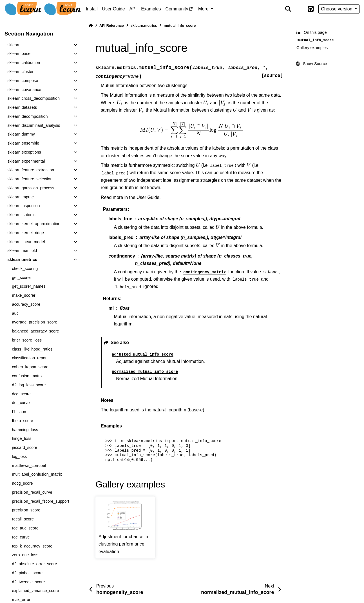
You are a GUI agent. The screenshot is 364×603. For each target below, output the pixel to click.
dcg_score (21, 394)
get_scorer (21, 278)
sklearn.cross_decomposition (34, 98)
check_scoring (25, 269)
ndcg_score (22, 483)
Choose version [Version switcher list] (337, 9)
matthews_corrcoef (29, 465)
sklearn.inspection (24, 206)
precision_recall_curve (32, 492)
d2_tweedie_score (28, 582)
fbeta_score (22, 421)
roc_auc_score (25, 528)
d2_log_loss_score (29, 385)
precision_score (26, 510)
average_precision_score (34, 322)
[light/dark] (299, 9)
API (133, 9)
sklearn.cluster (20, 72)
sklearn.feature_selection (30, 179)
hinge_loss (22, 438)
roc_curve (21, 537)
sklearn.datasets (22, 107)
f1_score (20, 412)
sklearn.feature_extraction (31, 170)
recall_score (23, 519)
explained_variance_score (35, 591)
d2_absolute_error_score (34, 564)
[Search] (288, 9)
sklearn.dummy (21, 134)
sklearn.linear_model (26, 242)
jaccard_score (24, 447)
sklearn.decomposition (27, 116)
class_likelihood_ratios (32, 349)
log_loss (19, 456)
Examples (151, 9)
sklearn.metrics (22, 260)
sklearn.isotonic (21, 215)
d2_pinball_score (27, 573)
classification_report (30, 358)
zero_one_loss (25, 555)
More (204, 9)
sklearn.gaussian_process (31, 188)
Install (92, 9)
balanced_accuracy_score (35, 331)
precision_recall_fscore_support (40, 501)
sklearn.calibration (24, 63)
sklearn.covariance (24, 90)
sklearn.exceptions (24, 152)
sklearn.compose (23, 81)
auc (15, 313)
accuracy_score (26, 304)
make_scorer (24, 295)
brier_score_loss (27, 340)
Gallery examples (312, 48)
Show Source (312, 64)
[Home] (91, 26)
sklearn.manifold (22, 250)
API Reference (112, 26)
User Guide (114, 9)
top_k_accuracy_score (32, 546)
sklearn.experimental (26, 161)
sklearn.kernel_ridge (26, 233)
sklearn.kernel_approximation (34, 224)
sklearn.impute (21, 197)
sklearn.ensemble (23, 143)
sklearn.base (19, 54)
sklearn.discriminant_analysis (34, 125)
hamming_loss (25, 430)
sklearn (14, 45)
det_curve (21, 403)
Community (177, 9)
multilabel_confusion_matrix (37, 474)
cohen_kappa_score (30, 367)
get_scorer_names (29, 286)
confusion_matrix (27, 376)
